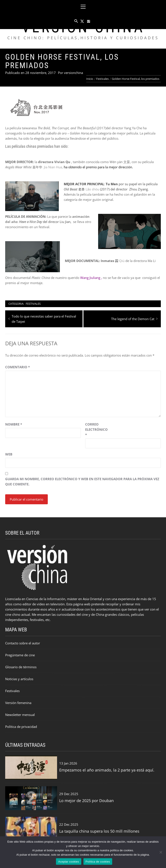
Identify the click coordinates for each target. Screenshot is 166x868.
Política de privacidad (21, 727)
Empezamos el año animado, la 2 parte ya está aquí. (107, 770)
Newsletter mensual (20, 715)
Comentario (18, 367)
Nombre (14, 424)
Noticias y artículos (19, 679)
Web (9, 454)
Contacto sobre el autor (23, 643)
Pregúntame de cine (20, 655)
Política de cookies (98, 862)
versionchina (73, 73)
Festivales (33, 304)
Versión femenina (18, 703)
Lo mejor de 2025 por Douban (86, 801)
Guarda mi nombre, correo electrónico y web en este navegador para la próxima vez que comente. (82, 481)
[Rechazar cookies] (161, 852)
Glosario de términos (21, 667)
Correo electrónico (96, 429)
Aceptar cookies (69, 862)
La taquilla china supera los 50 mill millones (99, 831)
